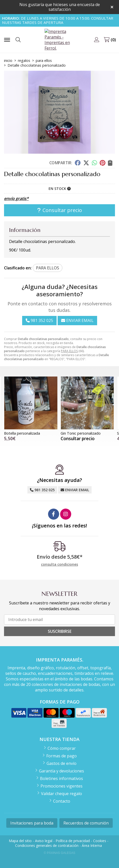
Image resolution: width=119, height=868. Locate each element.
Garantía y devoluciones (62, 771)
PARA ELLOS (69, 351)
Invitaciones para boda (32, 823)
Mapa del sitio (20, 841)
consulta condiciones (60, 565)
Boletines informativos (62, 778)
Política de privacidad (73, 841)
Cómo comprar (62, 748)
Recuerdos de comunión (86, 823)
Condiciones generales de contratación (47, 845)
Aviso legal (44, 841)
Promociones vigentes (62, 786)
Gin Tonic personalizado (81, 433)
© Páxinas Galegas (60, 853)
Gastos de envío (62, 763)
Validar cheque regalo (62, 794)
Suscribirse (60, 631)
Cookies (100, 841)
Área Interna (92, 845)
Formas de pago (62, 756)
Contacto (62, 801)
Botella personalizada (22, 433)
